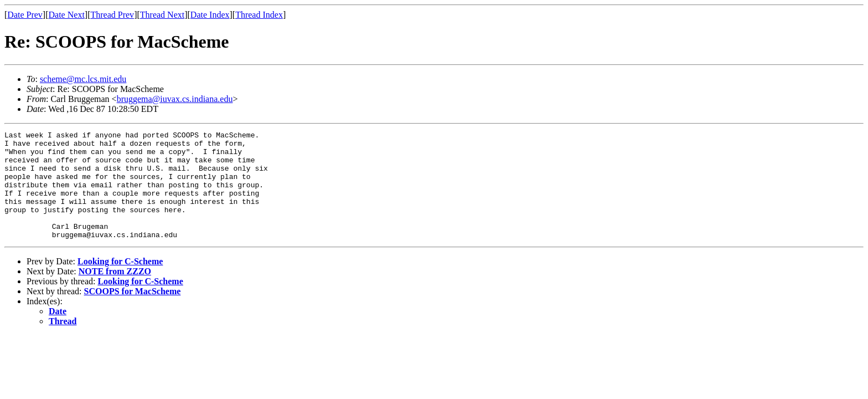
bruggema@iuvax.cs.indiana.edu (175, 99)
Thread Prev (112, 15)
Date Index (210, 15)
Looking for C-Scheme (120, 283)
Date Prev (25, 15)
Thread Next (162, 15)
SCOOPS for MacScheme (133, 313)
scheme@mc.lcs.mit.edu (83, 79)
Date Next (67, 15)
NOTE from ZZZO (115, 293)
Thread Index (259, 15)
